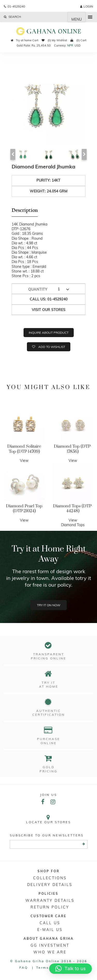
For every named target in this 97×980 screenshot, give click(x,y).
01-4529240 (14, 6)
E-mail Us (50, 930)
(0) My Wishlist (54, 40)
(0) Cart (78, 40)
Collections (50, 878)
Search (12, 17)
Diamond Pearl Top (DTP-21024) (24, 509)
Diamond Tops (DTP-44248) (73, 509)
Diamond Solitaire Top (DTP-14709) (24, 449)
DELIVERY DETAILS (50, 885)
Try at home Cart (25, 40)
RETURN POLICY (50, 907)
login (87, 6)
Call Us (50, 923)
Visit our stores (49, 310)
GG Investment (50, 945)
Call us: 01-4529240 (49, 299)
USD (77, 45)
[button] (70, 969)
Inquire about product (49, 333)
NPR (70, 45)
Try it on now (49, 605)
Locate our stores (48, 819)
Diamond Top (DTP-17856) (73, 449)
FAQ (24, 967)
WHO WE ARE (50, 952)
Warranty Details (50, 900)
